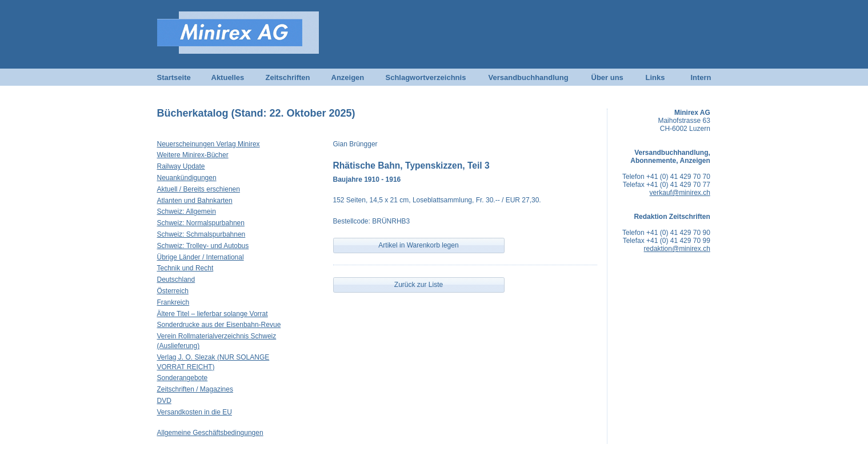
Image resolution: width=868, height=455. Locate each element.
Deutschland (176, 280)
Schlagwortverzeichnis (426, 77)
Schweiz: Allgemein (187, 211)
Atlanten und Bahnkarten (195, 201)
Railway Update (181, 166)
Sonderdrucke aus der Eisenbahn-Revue (219, 325)
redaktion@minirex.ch (677, 249)
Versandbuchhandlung (529, 77)
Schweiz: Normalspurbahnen (201, 223)
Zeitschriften (288, 77)
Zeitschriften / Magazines (195, 389)
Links (655, 77)
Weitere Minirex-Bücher (193, 155)
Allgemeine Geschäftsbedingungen (210, 433)
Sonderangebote (183, 378)
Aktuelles (228, 77)
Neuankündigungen (187, 178)
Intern (701, 77)
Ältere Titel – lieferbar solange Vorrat (213, 314)
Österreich (173, 291)
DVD (164, 401)
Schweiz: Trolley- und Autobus (203, 246)
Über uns (607, 77)
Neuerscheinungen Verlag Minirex (209, 144)
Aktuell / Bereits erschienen (199, 189)
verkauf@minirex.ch (680, 193)
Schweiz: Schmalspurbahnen (201, 234)
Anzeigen (348, 77)
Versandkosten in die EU (195, 412)
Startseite (174, 77)
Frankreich (173, 302)
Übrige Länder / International (201, 257)
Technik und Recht (185, 268)
